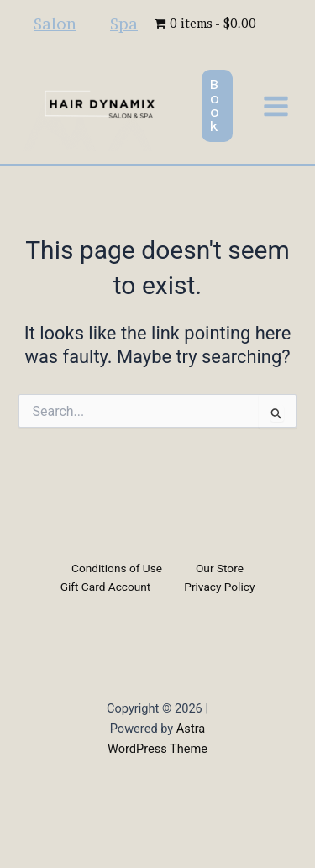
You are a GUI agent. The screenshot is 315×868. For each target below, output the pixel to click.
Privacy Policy (219, 587)
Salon (55, 24)
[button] (217, 106)
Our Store (220, 568)
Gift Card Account (106, 587)
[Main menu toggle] (276, 105)
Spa (124, 24)
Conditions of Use (117, 568)
